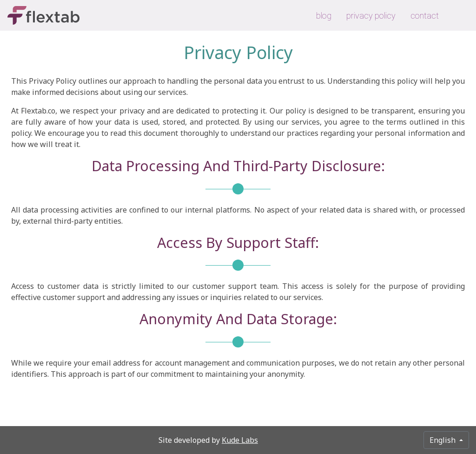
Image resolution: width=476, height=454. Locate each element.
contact (425, 16)
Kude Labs (240, 440)
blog (324, 16)
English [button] (443, 440)
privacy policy (371, 16)
